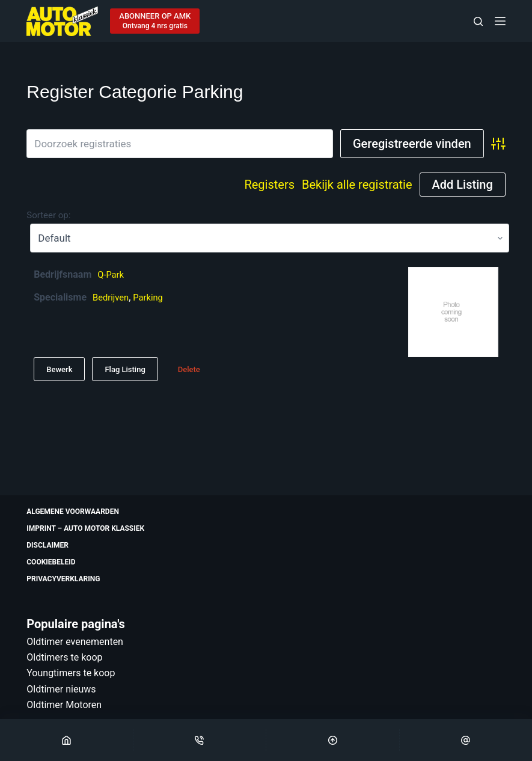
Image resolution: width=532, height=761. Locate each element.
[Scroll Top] (333, 740)
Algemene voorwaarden (73, 512)
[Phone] (200, 740)
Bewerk (59, 369)
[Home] (66, 740)
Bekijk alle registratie (357, 185)
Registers (269, 185)
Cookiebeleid (51, 562)
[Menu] (500, 21)
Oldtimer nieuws (61, 689)
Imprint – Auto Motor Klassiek (85, 528)
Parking (153, 297)
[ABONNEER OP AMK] (155, 21)
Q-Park (112, 274)
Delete (189, 369)
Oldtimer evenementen (75, 642)
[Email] (466, 740)
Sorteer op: (48, 215)
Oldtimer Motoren (64, 705)
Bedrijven (112, 297)
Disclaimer (47, 545)
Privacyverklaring (63, 579)
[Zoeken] (478, 21)
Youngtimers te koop (71, 673)
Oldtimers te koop (64, 657)
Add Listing (463, 185)
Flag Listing (125, 369)
